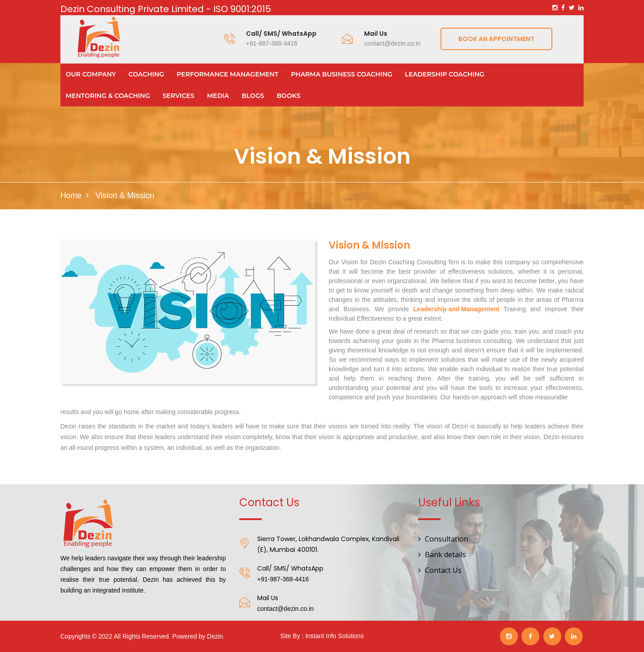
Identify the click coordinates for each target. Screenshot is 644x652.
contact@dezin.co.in (392, 43)
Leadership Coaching (445, 74)
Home (71, 195)
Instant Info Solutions (335, 636)
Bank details (445, 555)
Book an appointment (496, 39)
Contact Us (443, 570)
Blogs (253, 96)
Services (178, 96)
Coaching (146, 74)
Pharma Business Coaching (342, 74)
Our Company (91, 74)
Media (218, 96)
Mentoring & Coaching (108, 96)
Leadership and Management (456, 309)
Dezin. (216, 636)
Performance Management (227, 74)
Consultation (447, 539)
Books (289, 96)
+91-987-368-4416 (272, 43)
